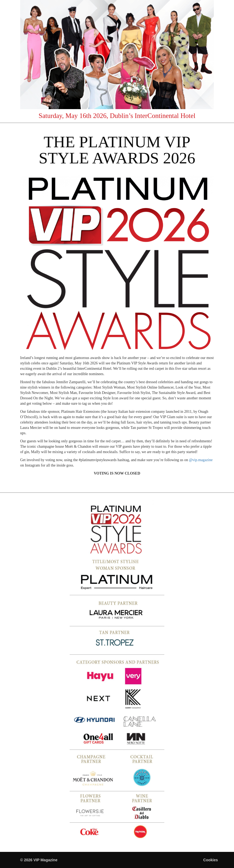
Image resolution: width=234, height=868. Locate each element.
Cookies (211, 860)
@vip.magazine (201, 460)
